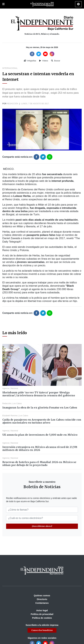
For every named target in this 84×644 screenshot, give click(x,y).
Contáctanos (42, 603)
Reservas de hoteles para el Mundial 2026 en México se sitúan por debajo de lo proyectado (39, 464)
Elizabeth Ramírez (10, 416)
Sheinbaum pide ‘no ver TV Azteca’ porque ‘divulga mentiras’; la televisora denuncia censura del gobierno (39, 394)
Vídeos (44, 61)
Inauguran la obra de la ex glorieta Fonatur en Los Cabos (40, 408)
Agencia (6, 388)
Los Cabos (17, 403)
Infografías (30, 61)
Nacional (14, 388)
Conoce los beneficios (42, 630)
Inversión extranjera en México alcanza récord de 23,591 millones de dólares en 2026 (40, 448)
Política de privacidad (42, 614)
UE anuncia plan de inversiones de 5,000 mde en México (40, 435)
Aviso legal (42, 610)
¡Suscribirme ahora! (42, 526)
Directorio (42, 599)
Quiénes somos (42, 596)
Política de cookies (42, 618)
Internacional (10, 68)
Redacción (13, 104)
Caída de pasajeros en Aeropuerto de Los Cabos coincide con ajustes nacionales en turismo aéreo (42, 421)
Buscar (56, 61)
